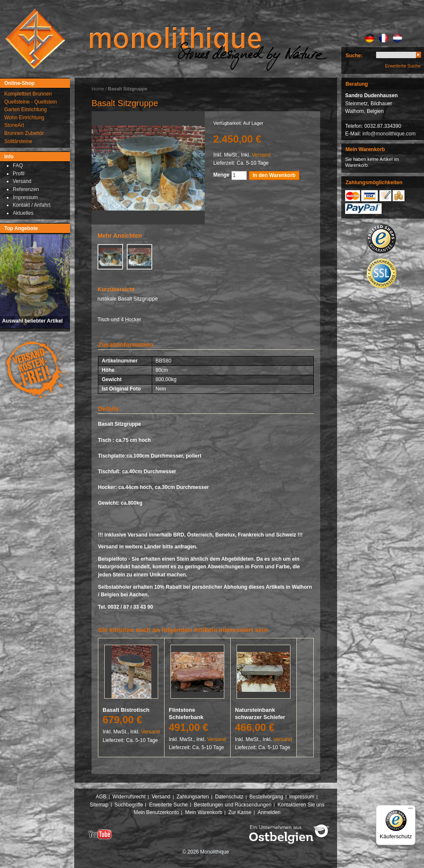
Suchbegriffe (129, 805)
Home (98, 89)
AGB (101, 797)
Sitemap (99, 805)
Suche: (354, 56)
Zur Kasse (240, 812)
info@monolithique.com (389, 134)
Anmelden (269, 812)
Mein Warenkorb (204, 812)
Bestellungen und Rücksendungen (233, 805)
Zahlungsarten (193, 797)
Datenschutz (229, 797)
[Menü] (410, 810)
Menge (221, 175)
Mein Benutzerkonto (156, 812)
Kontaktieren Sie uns (301, 805)
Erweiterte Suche (403, 66)
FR (384, 38)
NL (397, 38)
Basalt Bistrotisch (126, 710)
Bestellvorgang (266, 797)
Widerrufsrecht (129, 797)
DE (370, 38)
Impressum (302, 797)
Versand (261, 155)
